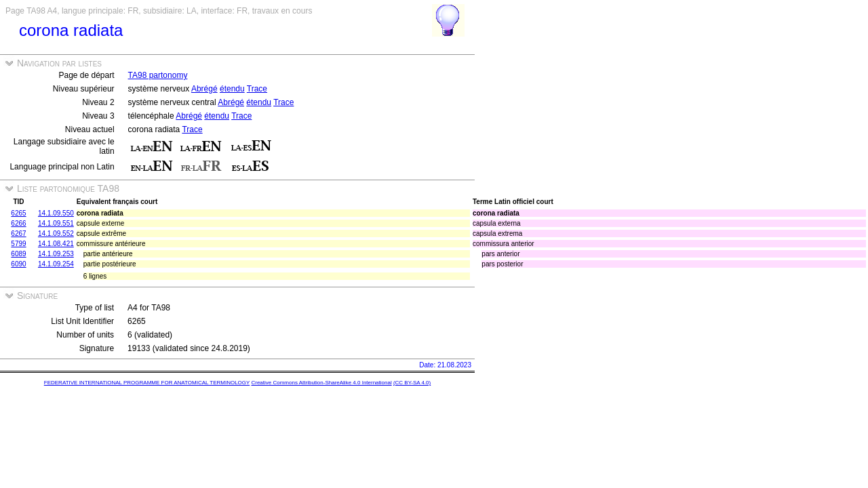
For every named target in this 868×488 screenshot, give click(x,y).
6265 (18, 213)
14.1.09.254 (56, 264)
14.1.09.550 (56, 213)
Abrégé (204, 89)
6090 (18, 264)
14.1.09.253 (56, 254)
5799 (18, 244)
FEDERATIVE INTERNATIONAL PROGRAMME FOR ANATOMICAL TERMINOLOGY (147, 383)
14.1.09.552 (56, 233)
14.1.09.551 (56, 223)
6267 (18, 233)
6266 (18, 223)
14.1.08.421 (56, 244)
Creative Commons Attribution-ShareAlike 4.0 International (321, 383)
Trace (257, 89)
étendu (232, 89)
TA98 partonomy (158, 75)
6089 (18, 254)
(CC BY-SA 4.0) (412, 383)
